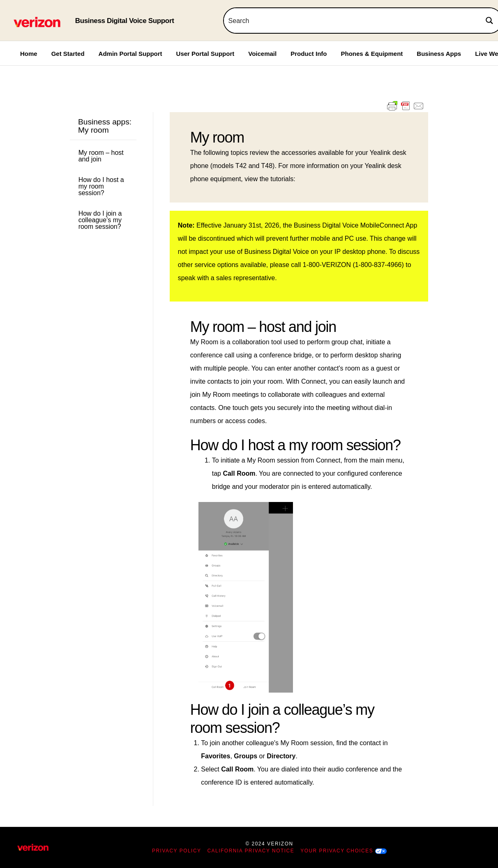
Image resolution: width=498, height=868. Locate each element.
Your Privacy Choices (337, 851)
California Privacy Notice (251, 851)
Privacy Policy (177, 851)
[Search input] (351, 21)
